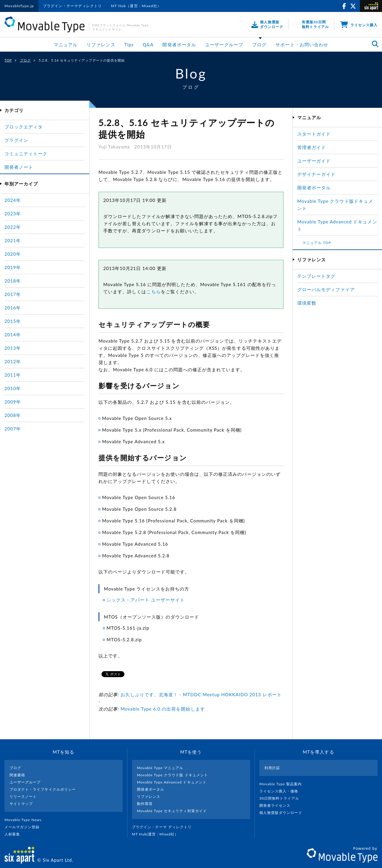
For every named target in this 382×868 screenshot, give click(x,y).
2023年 (13, 214)
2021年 (13, 240)
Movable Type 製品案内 (283, 784)
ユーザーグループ (224, 45)
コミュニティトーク (26, 154)
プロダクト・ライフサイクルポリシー (43, 789)
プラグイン (16, 140)
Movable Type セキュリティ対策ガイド (172, 811)
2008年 (13, 415)
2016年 (13, 308)
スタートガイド (314, 134)
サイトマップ (21, 804)
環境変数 (307, 303)
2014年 (13, 335)
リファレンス (101, 45)
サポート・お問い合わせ (302, 45)
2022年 (13, 227)
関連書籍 (17, 775)
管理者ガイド (312, 147)
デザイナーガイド (316, 174)
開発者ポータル (179, 45)
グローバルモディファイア (326, 289)
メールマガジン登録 (24, 827)
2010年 (13, 388)
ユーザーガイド (314, 161)
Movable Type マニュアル (160, 768)
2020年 (13, 254)
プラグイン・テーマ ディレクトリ (164, 827)
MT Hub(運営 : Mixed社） (158, 834)
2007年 (13, 429)
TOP (8, 60)
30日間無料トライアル (282, 798)
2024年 (13, 200)
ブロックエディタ (24, 127)
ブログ (259, 45)
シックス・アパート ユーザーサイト (146, 600)
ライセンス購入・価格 (281, 791)
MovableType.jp (19, 6)
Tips (129, 45)
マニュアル (66, 45)
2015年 (13, 321)
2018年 (13, 281)
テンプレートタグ (316, 276)
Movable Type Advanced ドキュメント (172, 782)
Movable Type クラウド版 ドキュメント (172, 775)
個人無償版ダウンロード (283, 813)
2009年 (13, 402)
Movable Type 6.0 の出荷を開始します (163, 709)
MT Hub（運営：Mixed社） (136, 6)
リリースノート (23, 796)
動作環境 (145, 804)
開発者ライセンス (277, 805)
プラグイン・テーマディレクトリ (73, 6)
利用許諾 (272, 768)
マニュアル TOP (317, 243)
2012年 (13, 361)
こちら (153, 292)
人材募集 (15, 834)
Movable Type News (25, 820)
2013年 (13, 348)
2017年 (13, 294)
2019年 (13, 267)
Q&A (148, 45)
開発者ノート (19, 167)
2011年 (13, 375)
